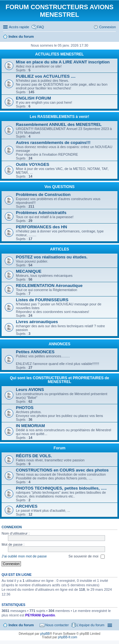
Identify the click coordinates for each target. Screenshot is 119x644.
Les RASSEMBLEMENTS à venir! (60, 117)
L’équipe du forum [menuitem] (91, 625)
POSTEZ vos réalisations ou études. (52, 257)
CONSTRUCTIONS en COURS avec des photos (62, 470)
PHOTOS (25, 408)
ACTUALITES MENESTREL (60, 54)
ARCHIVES (27, 506)
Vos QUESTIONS (60, 187)
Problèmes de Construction (43, 195)
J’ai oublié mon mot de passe (24, 556)
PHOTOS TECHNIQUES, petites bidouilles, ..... (61, 488)
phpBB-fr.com (68, 637)
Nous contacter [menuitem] (57, 625)
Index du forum (21, 625)
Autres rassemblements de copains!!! (53, 143)
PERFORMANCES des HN (41, 227)
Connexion (12, 527)
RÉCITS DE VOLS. (34, 456)
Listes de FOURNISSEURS (42, 300)
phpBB (45, 634)
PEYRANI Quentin (40, 615)
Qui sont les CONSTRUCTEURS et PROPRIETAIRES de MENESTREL (59, 380)
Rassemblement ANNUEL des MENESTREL (59, 124)
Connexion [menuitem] (107, 27)
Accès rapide (19, 27)
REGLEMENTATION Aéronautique (49, 286)
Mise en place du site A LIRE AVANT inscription (63, 62)
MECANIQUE (29, 271)
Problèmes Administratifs (41, 213)
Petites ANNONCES (35, 352)
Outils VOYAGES (33, 164)
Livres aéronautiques (37, 322)
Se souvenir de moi (87, 556)
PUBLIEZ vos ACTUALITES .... (46, 76)
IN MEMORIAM (30, 426)
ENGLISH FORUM (33, 98)
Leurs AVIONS (30, 390)
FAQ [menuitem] (41, 27)
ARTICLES (60, 249)
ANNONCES (60, 344)
